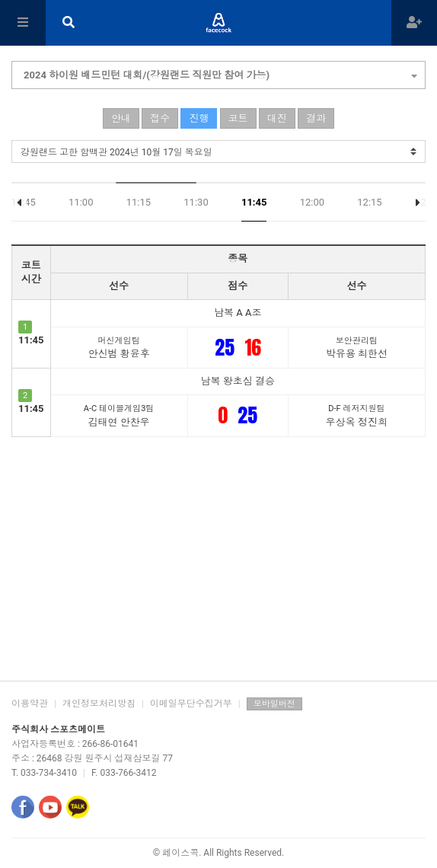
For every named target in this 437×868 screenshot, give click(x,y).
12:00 (312, 202)
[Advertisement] (218, 559)
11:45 (254, 202)
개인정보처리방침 (99, 704)
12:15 (369, 202)
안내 (121, 118)
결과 (316, 118)
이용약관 (30, 704)
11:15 (139, 202)
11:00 (81, 202)
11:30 (196, 202)
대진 (277, 118)
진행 (199, 118)
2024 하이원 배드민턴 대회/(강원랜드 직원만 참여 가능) (220, 73)
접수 (160, 118)
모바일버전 (274, 704)
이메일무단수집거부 (191, 704)
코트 (238, 118)
